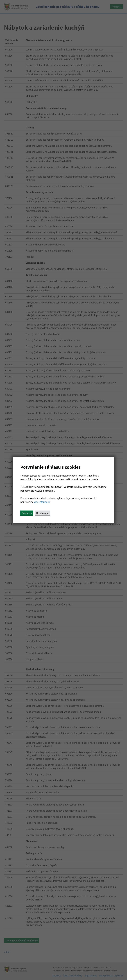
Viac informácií (42, 502)
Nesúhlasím (42, 513)
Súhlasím (27, 513)
